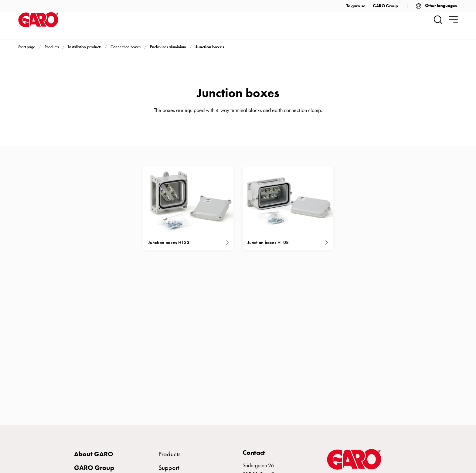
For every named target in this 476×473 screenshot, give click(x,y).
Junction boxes (210, 47)
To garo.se (356, 6)
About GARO (94, 454)
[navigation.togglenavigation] (453, 20)
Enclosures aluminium (168, 47)
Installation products (85, 47)
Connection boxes (126, 47)
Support (169, 468)
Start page (27, 47)
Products (52, 47)
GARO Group (385, 6)
